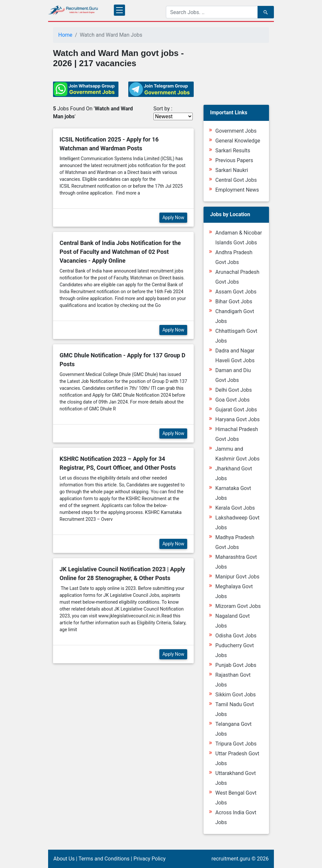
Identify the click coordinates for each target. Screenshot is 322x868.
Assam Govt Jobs (236, 292)
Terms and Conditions (104, 859)
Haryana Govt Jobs (237, 419)
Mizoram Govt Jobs (238, 606)
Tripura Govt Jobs (236, 744)
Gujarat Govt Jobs (236, 410)
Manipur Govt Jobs (237, 577)
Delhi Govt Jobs (234, 390)
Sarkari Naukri (232, 170)
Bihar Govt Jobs (234, 302)
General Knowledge (238, 141)
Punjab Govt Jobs (236, 665)
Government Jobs (236, 131)
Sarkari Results (233, 151)
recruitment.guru (231, 859)
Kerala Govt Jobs (235, 508)
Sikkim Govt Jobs (236, 695)
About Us (64, 859)
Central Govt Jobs (236, 180)
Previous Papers (234, 160)
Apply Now (173, 217)
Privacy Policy (150, 859)
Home (65, 35)
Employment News (237, 190)
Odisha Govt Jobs (236, 636)
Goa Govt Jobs (233, 400)
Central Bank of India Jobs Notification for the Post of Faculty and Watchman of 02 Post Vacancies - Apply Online (120, 252)
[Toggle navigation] (119, 10)
